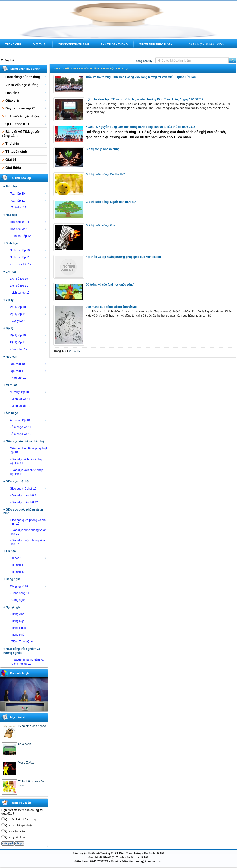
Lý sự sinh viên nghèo (32, 726)
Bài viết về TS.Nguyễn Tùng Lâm (21, 134)
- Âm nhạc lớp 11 (21, 427)
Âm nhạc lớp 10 (28, 420)
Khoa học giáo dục (115, 69)
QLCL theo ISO (24, 124)
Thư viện (24, 143)
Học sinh (24, 93)
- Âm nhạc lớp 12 (21, 434)
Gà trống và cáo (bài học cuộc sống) (110, 285)
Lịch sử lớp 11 (28, 286)
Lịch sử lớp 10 (28, 278)
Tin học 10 (28, 558)
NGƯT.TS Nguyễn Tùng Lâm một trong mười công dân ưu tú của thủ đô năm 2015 (140, 127)
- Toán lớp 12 (18, 208)
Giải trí (9, 160)
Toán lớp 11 (28, 200)
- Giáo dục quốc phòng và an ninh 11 (28, 532)
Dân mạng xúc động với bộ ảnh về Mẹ (111, 307)
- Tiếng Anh (17, 614)
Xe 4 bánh (25, 744)
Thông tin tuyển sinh (74, 44)
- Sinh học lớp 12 (21, 264)
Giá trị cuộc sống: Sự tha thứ (105, 174)
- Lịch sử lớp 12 (20, 293)
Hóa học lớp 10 (28, 229)
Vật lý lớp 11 (28, 314)
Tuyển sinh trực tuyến (156, 44)
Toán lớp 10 (28, 193)
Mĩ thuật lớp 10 (28, 392)
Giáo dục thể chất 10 (28, 488)
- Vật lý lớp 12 (18, 321)
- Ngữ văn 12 (18, 378)
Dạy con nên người (24, 108)
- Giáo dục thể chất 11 (24, 495)
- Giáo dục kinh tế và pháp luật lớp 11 (26, 461)
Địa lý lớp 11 (28, 342)
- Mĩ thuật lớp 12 (20, 406)
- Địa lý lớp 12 (18, 349)
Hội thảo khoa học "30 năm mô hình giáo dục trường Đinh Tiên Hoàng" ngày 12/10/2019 (144, 99)
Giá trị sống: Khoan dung (103, 149)
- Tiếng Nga (17, 621)
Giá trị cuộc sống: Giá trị (102, 225)
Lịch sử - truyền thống (24, 116)
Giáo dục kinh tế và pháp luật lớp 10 (28, 450)
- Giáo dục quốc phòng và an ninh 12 (28, 542)
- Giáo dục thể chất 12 (24, 502)
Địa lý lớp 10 (28, 335)
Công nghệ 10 (28, 586)
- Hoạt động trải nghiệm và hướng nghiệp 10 (27, 662)
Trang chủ (13, 44)
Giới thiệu (40, 44)
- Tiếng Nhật (18, 635)
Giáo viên (24, 100)
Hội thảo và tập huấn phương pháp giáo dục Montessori (123, 257)
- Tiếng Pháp (18, 628)
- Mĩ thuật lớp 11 (20, 399)
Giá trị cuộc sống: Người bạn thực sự (111, 202)
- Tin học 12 (17, 572)
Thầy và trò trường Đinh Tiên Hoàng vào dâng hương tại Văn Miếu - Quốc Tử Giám (141, 77)
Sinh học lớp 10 (28, 250)
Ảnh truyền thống (114, 44)
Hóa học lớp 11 (28, 222)
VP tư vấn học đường (24, 85)
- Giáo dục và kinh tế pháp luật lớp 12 (26, 472)
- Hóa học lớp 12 (20, 236)
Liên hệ (10, 53)
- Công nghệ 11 (20, 593)
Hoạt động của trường (24, 77)
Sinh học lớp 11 (28, 257)
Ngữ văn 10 (28, 364)
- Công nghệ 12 (20, 600)
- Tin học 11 (17, 565)
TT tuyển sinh (14, 152)
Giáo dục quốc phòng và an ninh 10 (28, 522)
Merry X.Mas (26, 763)
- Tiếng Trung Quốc (22, 642)
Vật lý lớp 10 (28, 307)
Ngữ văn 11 (28, 371)
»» (78, 351)
